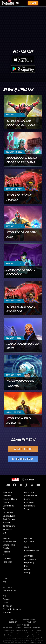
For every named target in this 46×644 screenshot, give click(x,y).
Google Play (23, 459)
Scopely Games (23, 625)
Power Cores (7, 562)
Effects (6, 509)
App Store (23, 449)
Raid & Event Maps (9, 519)
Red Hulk (27, 569)
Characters (7, 503)
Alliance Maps (29, 503)
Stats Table (7, 523)
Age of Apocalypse (30, 559)
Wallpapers (7, 613)
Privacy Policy (30, 619)
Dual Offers (7, 548)
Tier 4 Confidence (9, 526)
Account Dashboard (31, 496)
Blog (5, 582)
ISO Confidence (8, 513)
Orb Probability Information (12, 609)
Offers (5, 555)
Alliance (27, 499)
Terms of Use (15, 619)
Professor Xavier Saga (32, 550)
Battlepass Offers (9, 545)
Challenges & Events (10, 499)
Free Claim (7, 552)
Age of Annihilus (30, 542)
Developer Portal (30, 506)
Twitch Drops (7, 606)
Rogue (26, 566)
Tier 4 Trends (7, 530)
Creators (6, 603)
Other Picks (7, 559)
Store (6, 539)
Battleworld (7, 599)
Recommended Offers (10, 542)
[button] (43, 3)
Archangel (28, 573)
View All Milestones (10, 591)
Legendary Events (9, 516)
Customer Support (17, 622)
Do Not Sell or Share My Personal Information (23, 628)
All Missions (7, 496)
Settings (27, 509)
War (4, 533)
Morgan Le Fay (29, 563)
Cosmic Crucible (9, 506)
